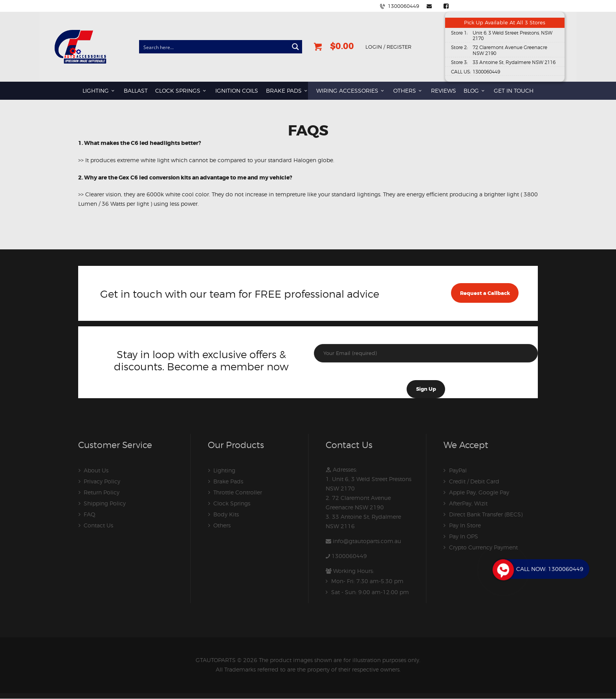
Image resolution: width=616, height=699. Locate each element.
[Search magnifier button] (295, 47)
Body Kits (226, 514)
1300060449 (349, 556)
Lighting (224, 470)
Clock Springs (232, 503)
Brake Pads (228, 481)
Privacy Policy (102, 481)
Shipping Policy (105, 503)
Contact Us (98, 525)
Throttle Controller (238, 492)
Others (222, 525)
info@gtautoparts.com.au (367, 541)
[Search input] (214, 47)
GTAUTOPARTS (216, 660)
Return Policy (102, 492)
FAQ (90, 514)
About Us (96, 470)
